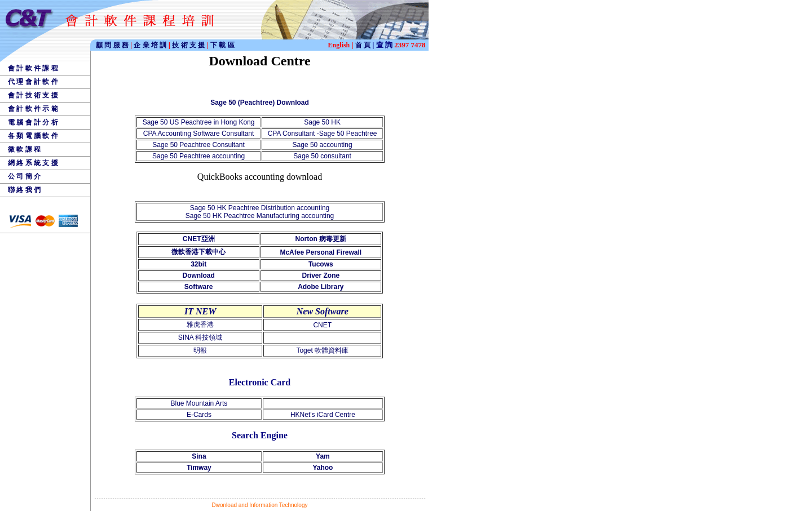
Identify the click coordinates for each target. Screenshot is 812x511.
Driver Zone (321, 276)
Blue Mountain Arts (199, 403)
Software (199, 287)
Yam (323, 456)
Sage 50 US (162, 122)
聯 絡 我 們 (24, 190)
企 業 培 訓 (152, 45)
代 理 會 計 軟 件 (33, 82)
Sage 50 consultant (322, 156)
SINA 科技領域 (200, 337)
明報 (200, 350)
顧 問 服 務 (113, 45)
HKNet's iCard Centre (323, 415)
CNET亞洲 (199, 239)
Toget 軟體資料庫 (322, 350)
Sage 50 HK (322, 122)
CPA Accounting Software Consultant (199, 134)
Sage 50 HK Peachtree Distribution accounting (260, 208)
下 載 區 (222, 45)
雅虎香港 (200, 325)
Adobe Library (321, 287)
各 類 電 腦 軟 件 (33, 136)
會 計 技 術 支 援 (33, 95)
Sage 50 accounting (323, 145)
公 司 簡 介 (24, 176)
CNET (322, 325)
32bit (198, 264)
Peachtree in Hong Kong (218, 122)
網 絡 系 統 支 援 (33, 163)
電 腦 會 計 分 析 (33, 122)
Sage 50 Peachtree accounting (198, 156)
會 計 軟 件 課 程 (33, 68)
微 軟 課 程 (24, 149)
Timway (199, 468)
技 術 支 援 (189, 45)
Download (199, 276)
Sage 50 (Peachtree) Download (260, 103)
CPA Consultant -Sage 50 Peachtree (323, 134)
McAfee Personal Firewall (321, 252)
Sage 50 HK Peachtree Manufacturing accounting (260, 216)
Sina (199, 456)
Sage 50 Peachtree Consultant (198, 145)
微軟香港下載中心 (198, 252)
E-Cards (199, 415)
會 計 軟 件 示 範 (33, 109)
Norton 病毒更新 (321, 239)
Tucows (321, 264)
